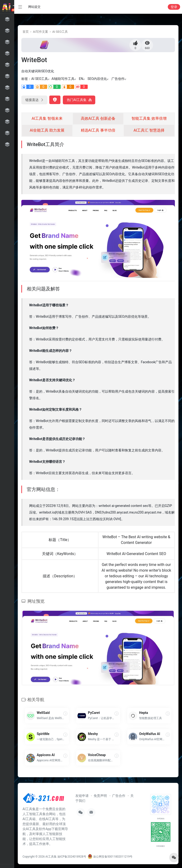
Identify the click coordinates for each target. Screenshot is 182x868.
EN (81, 79)
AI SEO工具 (60, 32)
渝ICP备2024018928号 (72, 857)
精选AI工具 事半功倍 (98, 130)
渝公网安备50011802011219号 (110, 857)
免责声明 (100, 796)
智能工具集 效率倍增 (149, 118)
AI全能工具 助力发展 (47, 130)
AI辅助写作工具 (63, 79)
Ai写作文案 (41, 32)
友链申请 (82, 796)
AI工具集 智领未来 (47, 118)
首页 (26, 32)
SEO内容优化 (97, 79)
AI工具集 (51, 857)
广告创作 (118, 79)
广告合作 (119, 796)
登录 (174, 7)
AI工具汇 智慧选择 (149, 130)
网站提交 (34, 7)
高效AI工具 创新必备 (98, 118)
